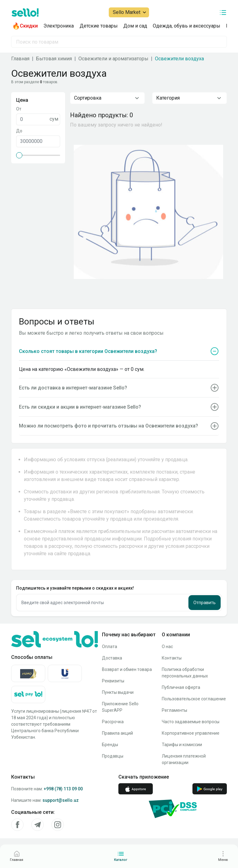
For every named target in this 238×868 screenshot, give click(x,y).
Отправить (205, 603)
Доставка (112, 658)
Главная (20, 59)
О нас (167, 647)
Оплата (110, 647)
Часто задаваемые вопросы (191, 722)
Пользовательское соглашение (194, 699)
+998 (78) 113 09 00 (63, 789)
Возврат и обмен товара (127, 669)
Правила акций (117, 733)
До (19, 131)
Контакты (172, 658)
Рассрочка (113, 722)
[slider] (19, 155)
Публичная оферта (181, 687)
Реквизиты (113, 681)
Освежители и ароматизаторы (113, 59)
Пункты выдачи (118, 692)
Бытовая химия (54, 59)
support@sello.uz (61, 800)
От (19, 109)
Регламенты (174, 710)
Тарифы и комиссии (182, 745)
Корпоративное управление (191, 733)
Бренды (110, 745)
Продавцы (113, 756)
